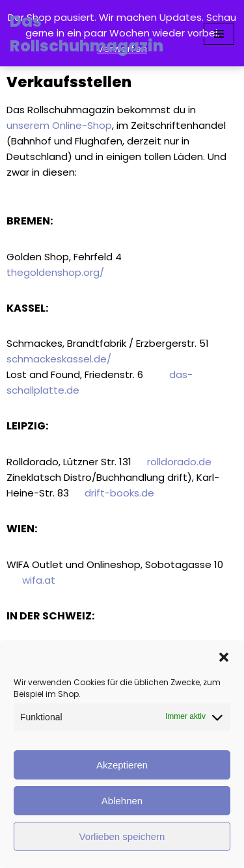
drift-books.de (119, 493)
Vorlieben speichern (122, 836)
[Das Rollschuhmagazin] (97, 34)
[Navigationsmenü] (219, 34)
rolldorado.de (178, 462)
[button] (224, 657)
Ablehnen (122, 801)
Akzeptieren (122, 765)
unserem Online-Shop (59, 125)
